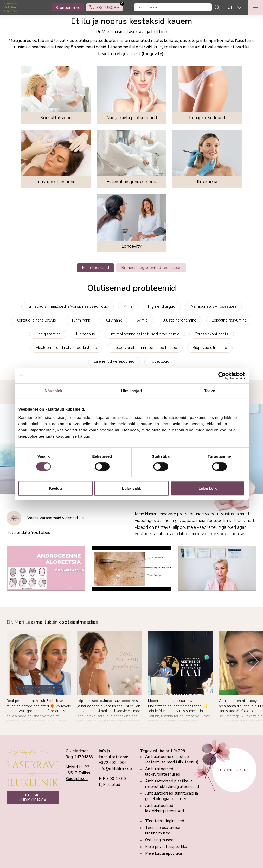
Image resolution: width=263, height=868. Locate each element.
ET (230, 7)
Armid (142, 320)
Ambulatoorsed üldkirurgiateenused (163, 772)
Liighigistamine (48, 334)
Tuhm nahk (81, 320)
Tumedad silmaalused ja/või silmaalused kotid (68, 306)
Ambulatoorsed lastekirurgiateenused (165, 808)
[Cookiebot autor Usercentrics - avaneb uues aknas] (222, 376)
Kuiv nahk (114, 320)
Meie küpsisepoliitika (163, 853)
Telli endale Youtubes (28, 533)
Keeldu (55, 488)
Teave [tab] (210, 391)
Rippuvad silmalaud (210, 348)
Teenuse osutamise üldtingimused (163, 830)
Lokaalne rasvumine (229, 320)
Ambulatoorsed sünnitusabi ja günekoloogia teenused (172, 796)
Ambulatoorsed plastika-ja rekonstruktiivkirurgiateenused (172, 784)
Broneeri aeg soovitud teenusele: (151, 268)
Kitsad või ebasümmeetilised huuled (145, 348)
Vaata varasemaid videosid (53, 518)
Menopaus (86, 334)
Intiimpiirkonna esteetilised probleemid (145, 334)
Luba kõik (208, 488)
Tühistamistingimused (165, 821)
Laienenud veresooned (114, 361)
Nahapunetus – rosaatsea (214, 306)
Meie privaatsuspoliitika (166, 847)
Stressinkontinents (212, 334)
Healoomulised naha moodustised (66, 348)
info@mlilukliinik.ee (115, 769)
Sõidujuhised (77, 779)
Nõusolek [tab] (53, 391)
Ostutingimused (159, 840)
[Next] (254, 662)
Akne (128, 306)
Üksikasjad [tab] (131, 391)
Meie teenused (95, 268)
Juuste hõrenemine (180, 320)
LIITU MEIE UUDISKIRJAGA (33, 797)
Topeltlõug (160, 361)
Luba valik (131, 488)
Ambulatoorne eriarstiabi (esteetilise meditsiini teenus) (172, 759)
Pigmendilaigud (162, 306)
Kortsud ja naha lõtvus (36, 320)
